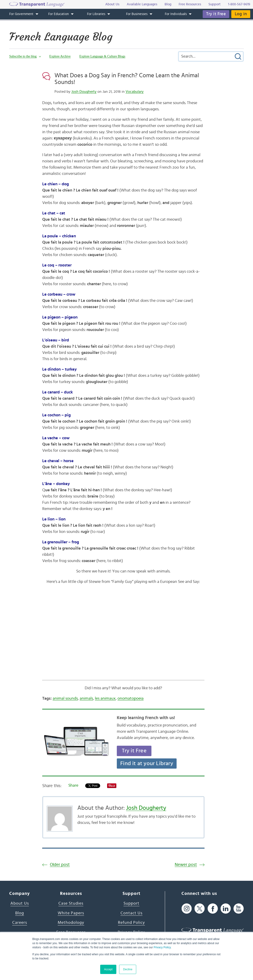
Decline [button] (128, 969)
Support (131, 903)
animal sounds (65, 699)
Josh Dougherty (84, 92)
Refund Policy (131, 923)
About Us (20, 903)
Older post (60, 865)
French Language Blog (61, 37)
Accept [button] (108, 969)
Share (73, 785)
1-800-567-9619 (239, 4)
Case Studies (71, 903)
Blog (20, 913)
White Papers (71, 913)
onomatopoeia (131, 699)
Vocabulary (135, 92)
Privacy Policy (162, 947)
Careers (20, 923)
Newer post (186, 865)
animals (86, 699)
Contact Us (131, 913)
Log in (241, 14)
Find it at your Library (147, 764)
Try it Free (216, 14)
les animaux (105, 699)
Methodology (71, 923)
